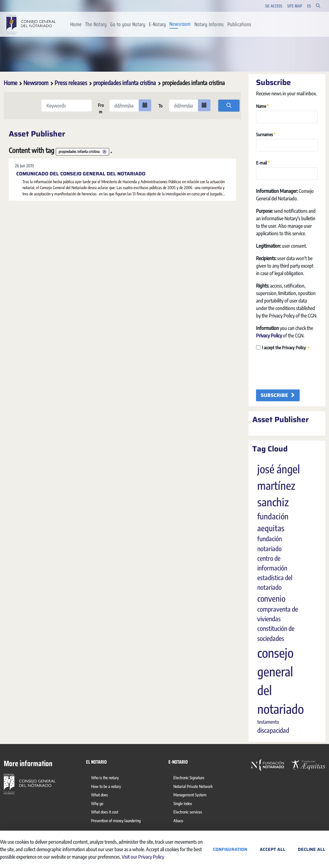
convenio (271, 599)
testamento (268, 722)
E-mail (263, 162)
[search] (229, 106)
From (100, 108)
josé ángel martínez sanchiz (279, 485)
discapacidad (273, 730)
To (160, 106)
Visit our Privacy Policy (143, 857)
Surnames (266, 134)
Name (262, 106)
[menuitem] (76, 24)
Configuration (230, 849)
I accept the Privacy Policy (283, 348)
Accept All (273, 849)
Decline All (312, 849)
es (309, 6)
